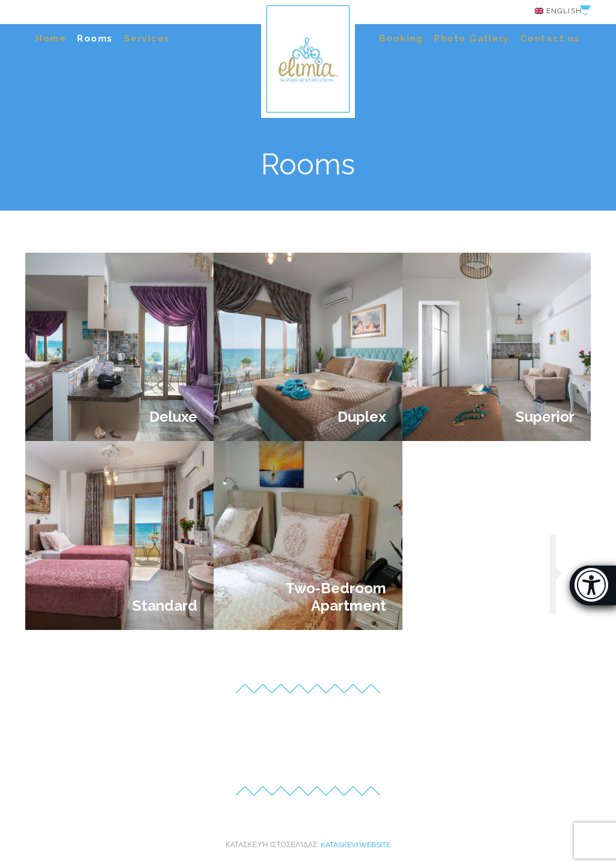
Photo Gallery (472, 39)
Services (147, 39)
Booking (401, 39)
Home (51, 39)
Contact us (550, 39)
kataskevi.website (356, 845)
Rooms (95, 39)
